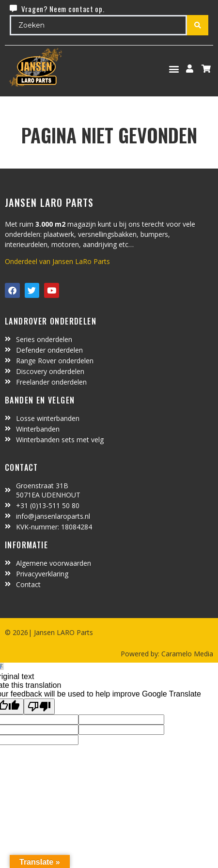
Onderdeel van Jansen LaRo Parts (57, 261)
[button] (174, 69)
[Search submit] (198, 25)
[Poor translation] (39, 706)
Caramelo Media (186, 654)
